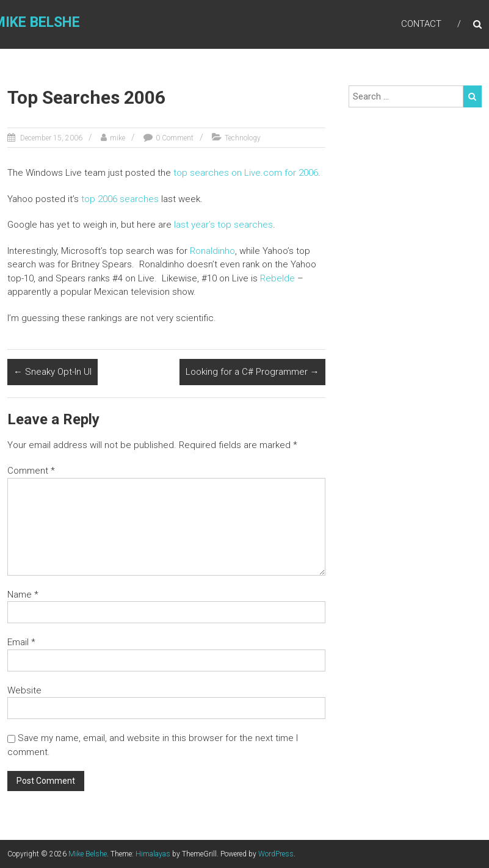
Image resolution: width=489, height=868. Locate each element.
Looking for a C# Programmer (252, 372)
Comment (31, 471)
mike (118, 138)
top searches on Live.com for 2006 (246, 173)
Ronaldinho (212, 251)
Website (24, 690)
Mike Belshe (88, 854)
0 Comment (175, 138)
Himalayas (153, 854)
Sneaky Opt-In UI (53, 372)
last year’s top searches (223, 225)
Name (23, 595)
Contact (421, 24)
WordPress (276, 854)
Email (21, 642)
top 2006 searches (120, 199)
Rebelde (277, 278)
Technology (243, 138)
